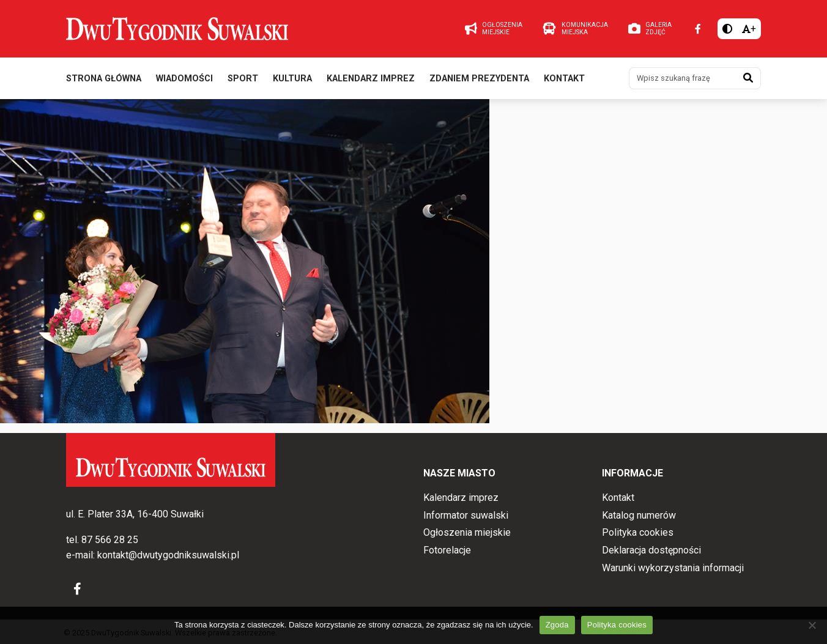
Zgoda (557, 625)
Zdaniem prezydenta (479, 79)
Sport (243, 79)
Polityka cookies (638, 532)
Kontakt (564, 79)
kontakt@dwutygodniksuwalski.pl (168, 555)
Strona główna (104, 79)
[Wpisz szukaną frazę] (683, 78)
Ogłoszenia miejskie (467, 532)
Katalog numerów (639, 515)
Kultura (292, 79)
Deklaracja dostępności (651, 550)
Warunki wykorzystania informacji (673, 568)
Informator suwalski (466, 515)
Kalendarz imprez (371, 79)
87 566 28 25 (110, 540)
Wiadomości (184, 79)
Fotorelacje (447, 550)
